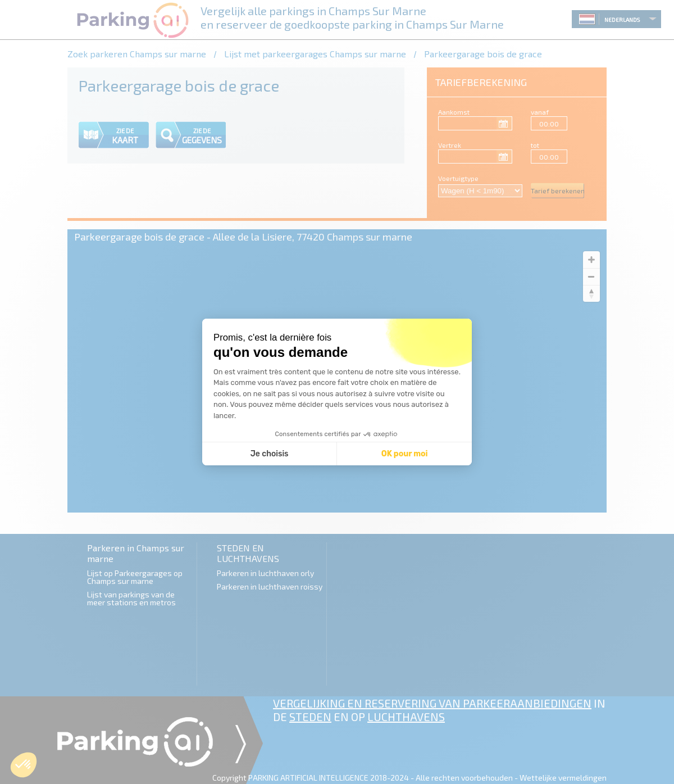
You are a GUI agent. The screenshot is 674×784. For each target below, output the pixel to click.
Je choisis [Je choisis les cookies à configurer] (270, 454)
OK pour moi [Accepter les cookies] (405, 454)
